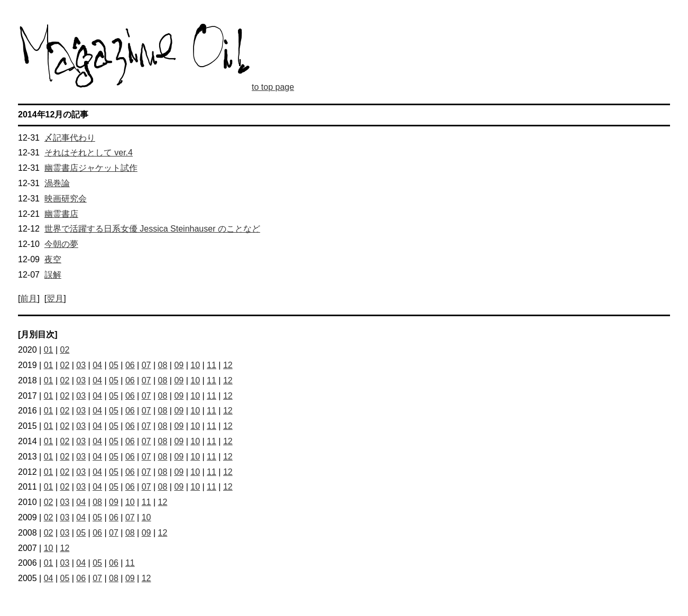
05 (114, 365)
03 (81, 365)
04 (97, 365)
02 (65, 350)
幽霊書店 (61, 214)
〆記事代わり (70, 138)
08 (163, 365)
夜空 (53, 259)
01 (49, 350)
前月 (29, 298)
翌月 (55, 298)
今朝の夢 (61, 244)
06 (130, 365)
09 (179, 365)
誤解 (53, 275)
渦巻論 (57, 183)
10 (195, 365)
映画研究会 (66, 199)
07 (146, 365)
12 (228, 365)
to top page (273, 87)
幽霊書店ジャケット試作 (91, 168)
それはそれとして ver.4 (89, 153)
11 (212, 365)
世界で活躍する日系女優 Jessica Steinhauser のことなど (152, 229)
